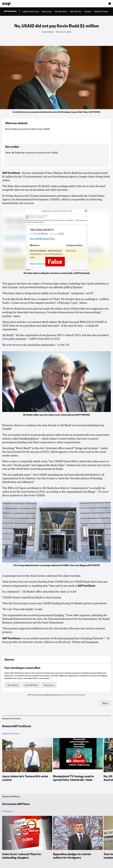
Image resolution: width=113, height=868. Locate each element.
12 (56, 344)
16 (31, 474)
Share (105, 703)
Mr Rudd (8, 335)
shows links (57, 465)
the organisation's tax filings (79, 492)
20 (104, 638)
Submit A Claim (101, 12)
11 (27, 338)
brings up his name (87, 448)
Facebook (63, 293)
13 (40, 438)
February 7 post (68, 303)
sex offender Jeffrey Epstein (65, 287)
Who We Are (76, 12)
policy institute (17, 339)
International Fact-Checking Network (81, 638)
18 (20, 591)
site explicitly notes (19, 475)
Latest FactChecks (31, 12)
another (7, 316)
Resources (47, 12)
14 (99, 447)
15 (65, 464)
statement (13, 592)
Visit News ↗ (8, 811)
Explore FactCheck (11, 734)
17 (96, 491)
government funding (51, 615)
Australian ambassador (41, 345)
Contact (88, 12)
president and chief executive (42, 326)
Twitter (76, 642)
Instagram (78, 293)
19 (65, 614)
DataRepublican (29, 439)
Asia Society (75, 326)
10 (14, 334)
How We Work (61, 12)
